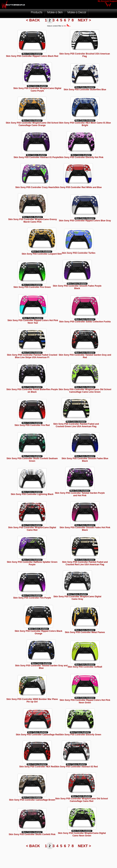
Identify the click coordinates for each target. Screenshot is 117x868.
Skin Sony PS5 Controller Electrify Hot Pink (81, 157)
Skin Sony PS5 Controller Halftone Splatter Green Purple (32, 563)
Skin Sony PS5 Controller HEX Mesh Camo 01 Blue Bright (85, 124)
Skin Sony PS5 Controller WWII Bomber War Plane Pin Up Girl (32, 700)
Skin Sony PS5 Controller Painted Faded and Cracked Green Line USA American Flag (76, 425)
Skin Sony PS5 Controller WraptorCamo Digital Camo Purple (37, 90)
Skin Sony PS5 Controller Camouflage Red (38, 735)
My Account (103, 1)
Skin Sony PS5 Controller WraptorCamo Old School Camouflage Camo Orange (32, 124)
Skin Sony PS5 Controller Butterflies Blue (85, 90)
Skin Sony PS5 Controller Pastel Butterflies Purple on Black (32, 391)
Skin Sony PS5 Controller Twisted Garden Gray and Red (85, 356)
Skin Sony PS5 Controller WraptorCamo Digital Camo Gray (77, 598)
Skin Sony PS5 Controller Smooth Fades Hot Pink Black (85, 529)
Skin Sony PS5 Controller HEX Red (37, 767)
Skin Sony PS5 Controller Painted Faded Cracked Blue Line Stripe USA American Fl (32, 356)
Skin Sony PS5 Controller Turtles (79, 253)
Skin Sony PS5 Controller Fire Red (32, 425)
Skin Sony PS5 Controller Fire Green (32, 287)
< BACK (34, 20)
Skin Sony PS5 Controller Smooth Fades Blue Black (85, 460)
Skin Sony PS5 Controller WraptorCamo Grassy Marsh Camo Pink (33, 221)
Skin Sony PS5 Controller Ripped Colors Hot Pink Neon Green (85, 701)
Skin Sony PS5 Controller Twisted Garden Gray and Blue (41, 667)
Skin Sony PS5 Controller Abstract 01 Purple (36, 157)
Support (113, 1)
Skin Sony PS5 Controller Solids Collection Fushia (85, 322)
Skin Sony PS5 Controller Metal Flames (85, 632)
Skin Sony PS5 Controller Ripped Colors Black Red (32, 56)
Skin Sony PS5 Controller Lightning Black (32, 494)
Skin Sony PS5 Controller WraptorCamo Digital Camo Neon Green (82, 834)
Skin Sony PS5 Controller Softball (85, 667)
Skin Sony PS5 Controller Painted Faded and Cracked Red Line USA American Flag (85, 563)
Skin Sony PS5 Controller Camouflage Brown (32, 800)
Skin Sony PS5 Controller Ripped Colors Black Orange (38, 632)
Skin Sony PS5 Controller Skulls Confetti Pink (32, 834)
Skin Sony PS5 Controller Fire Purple (32, 598)
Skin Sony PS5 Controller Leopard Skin (42, 254)
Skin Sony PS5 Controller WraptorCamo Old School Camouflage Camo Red (82, 800)
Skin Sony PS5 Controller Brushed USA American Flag (85, 55)
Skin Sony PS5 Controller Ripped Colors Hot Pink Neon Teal (33, 322)
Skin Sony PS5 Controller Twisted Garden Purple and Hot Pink (80, 494)
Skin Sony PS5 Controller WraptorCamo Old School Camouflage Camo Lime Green (85, 391)
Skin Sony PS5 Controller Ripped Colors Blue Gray (85, 221)
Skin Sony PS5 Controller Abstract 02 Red (76, 767)
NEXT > (84, 20)
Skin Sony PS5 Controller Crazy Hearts (35, 187)
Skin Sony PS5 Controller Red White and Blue (78, 187)
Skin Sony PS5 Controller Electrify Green (80, 735)
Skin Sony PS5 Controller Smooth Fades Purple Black (77, 287)
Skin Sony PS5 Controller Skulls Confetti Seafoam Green (32, 460)
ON (67, 26)
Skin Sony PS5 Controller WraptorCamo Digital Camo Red (32, 529)
